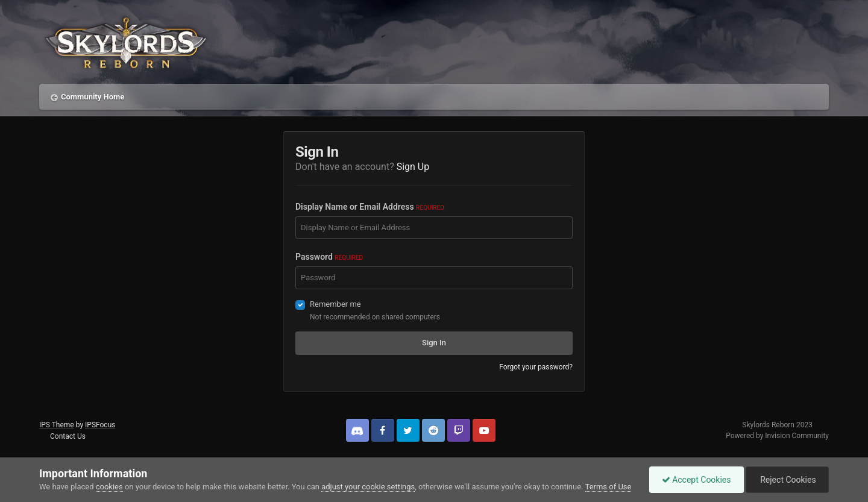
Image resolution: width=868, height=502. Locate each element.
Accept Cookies (697, 480)
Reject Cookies (787, 480)
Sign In (434, 343)
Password (329, 257)
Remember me (335, 304)
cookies (109, 487)
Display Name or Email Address (370, 207)
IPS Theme (57, 425)
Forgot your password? (536, 367)
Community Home (93, 97)
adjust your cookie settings (368, 487)
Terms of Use (609, 487)
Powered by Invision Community (777, 436)
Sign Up (413, 167)
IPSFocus (100, 425)
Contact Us (68, 436)
